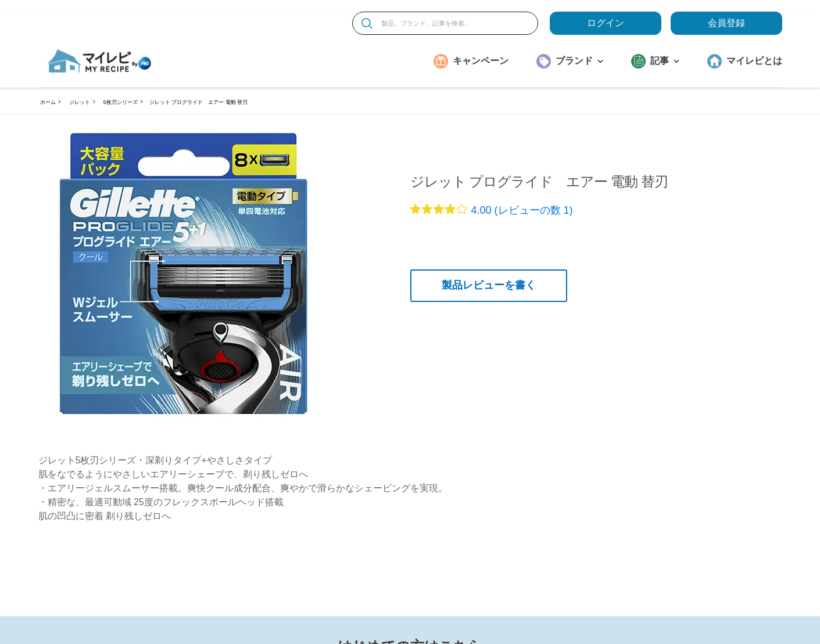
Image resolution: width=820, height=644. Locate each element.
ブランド (579, 61)
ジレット (80, 102)
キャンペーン (481, 61)
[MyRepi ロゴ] (99, 61)
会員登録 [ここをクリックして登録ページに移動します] (726, 23)
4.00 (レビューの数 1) (522, 210)
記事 (665, 61)
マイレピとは (754, 61)
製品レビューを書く (489, 285)
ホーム (48, 102)
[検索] (367, 24)
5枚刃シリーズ (121, 102)
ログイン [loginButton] (606, 23)
